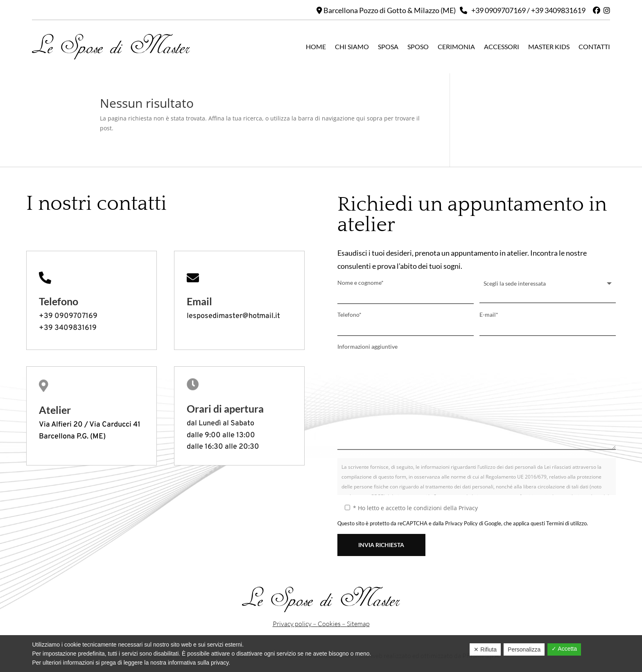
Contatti (594, 47)
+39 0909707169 (498, 10)
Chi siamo (352, 47)
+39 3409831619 (558, 10)
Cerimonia (456, 47)
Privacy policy (292, 624)
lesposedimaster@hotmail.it (233, 316)
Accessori (502, 47)
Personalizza (524, 649)
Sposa (388, 47)
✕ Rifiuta (485, 649)
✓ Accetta (564, 649)
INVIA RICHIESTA (381, 545)
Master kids (549, 47)
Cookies (329, 624)
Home (316, 47)
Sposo (418, 47)
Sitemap (358, 624)
